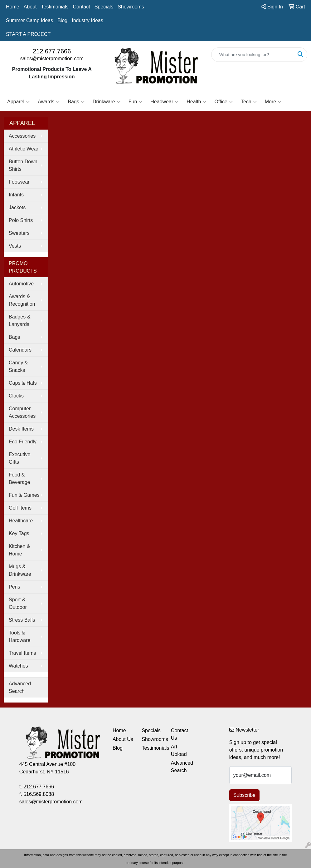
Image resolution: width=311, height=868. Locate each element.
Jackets (17, 207)
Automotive (21, 284)
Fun (136, 102)
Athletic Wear (24, 149)
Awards (49, 102)
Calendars (20, 350)
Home (13, 7)
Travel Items (22, 653)
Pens (14, 587)
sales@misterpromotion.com (52, 59)
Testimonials (55, 7)
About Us (123, 739)
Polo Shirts (21, 220)
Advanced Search (20, 687)
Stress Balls (22, 620)
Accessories (22, 136)
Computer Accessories (22, 412)
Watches (18, 666)
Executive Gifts (19, 458)
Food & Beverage (19, 478)
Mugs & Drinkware (20, 570)
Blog (62, 20)
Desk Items (21, 429)
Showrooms (131, 7)
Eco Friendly (23, 442)
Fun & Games (24, 495)
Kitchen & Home (19, 550)
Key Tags (19, 533)
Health (196, 102)
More (273, 102)
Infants (16, 195)
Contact (82, 7)
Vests (15, 246)
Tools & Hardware (19, 636)
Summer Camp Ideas (29, 20)
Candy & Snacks (18, 366)
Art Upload (179, 750)
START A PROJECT (28, 34)
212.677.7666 (52, 51)
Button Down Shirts (23, 165)
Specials (104, 7)
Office (224, 102)
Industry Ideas (87, 20)
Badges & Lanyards (19, 321)
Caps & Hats (23, 383)
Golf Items (20, 508)
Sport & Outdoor (18, 603)
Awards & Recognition (22, 300)
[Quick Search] (253, 55)
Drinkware (107, 102)
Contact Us (180, 734)
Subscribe (244, 795)
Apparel (18, 102)
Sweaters (19, 233)
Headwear (164, 102)
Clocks (16, 396)
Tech (249, 102)
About (30, 7)
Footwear (19, 182)
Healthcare (21, 521)
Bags (76, 102)
